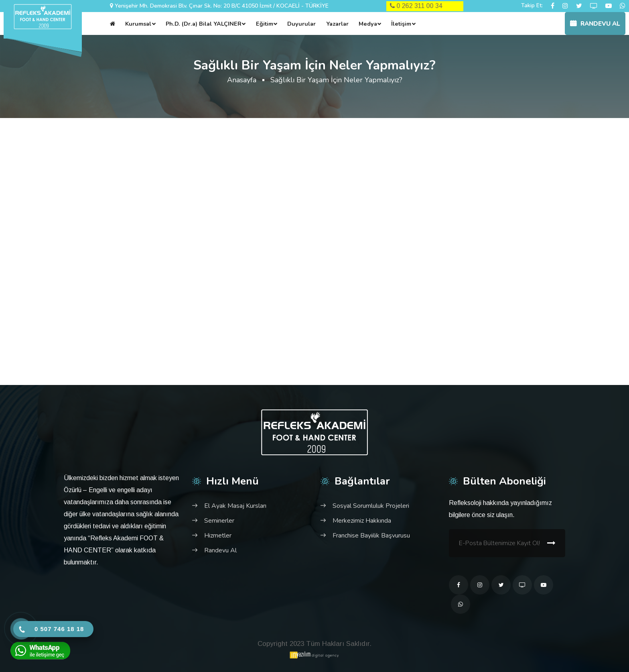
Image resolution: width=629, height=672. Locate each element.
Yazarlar (337, 24)
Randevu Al (595, 24)
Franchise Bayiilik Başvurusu (371, 536)
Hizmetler (218, 536)
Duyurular (301, 24)
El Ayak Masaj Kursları (235, 506)
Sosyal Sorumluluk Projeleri (371, 506)
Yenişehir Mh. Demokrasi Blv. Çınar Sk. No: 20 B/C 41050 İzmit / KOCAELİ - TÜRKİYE (222, 6)
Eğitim (265, 24)
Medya (368, 24)
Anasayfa (242, 80)
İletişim (401, 24)
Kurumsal (138, 24)
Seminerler (219, 521)
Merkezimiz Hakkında (362, 521)
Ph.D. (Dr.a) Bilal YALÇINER (204, 24)
